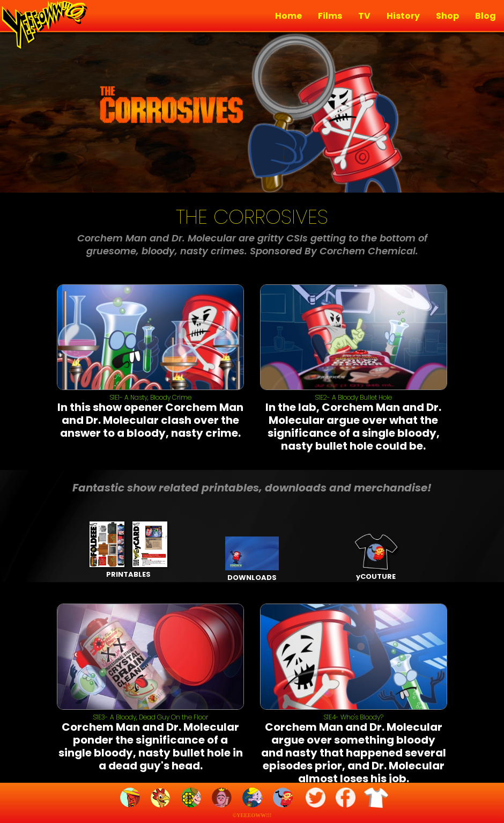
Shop (447, 16)
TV (364, 16)
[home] (43, 26)
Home (288, 16)
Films (330, 16)
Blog (486, 16)
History (403, 16)
